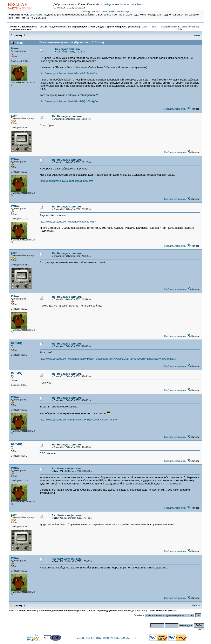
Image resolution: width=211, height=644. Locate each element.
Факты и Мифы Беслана (23, 27)
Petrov (15, 48)
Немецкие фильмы (20, 29)
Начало (85, 12)
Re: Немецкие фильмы (67, 116)
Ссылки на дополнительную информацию (63, 27)
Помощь (95, 12)
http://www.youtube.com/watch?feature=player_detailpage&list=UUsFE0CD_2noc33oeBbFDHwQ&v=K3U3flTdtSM (108, 359)
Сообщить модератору (175, 109)
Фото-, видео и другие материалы (109, 27)
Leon (144, 27)
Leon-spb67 (37, 15)
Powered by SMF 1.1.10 (86, 638)
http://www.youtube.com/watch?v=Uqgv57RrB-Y (68, 222)
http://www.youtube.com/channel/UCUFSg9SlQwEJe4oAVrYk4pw (78, 420)
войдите (109, 4)
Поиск (104, 12)
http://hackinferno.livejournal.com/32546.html (67, 181)
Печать (197, 36)
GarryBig (17, 343)
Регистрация (124, 12)
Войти (112, 12)
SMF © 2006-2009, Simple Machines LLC (117, 638)
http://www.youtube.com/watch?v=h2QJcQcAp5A (69, 101)
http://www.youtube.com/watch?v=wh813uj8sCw (68, 73)
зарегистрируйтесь (132, 4)
